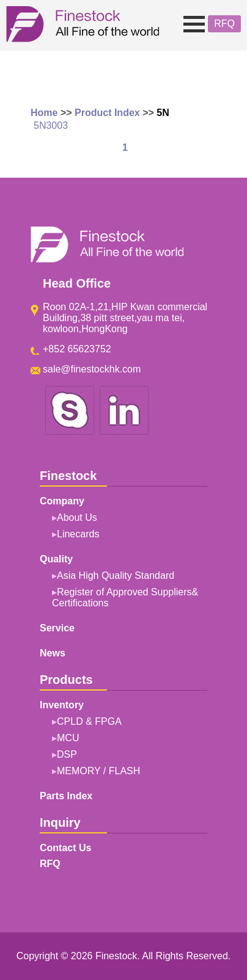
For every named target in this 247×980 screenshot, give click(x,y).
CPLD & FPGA (89, 721)
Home (44, 113)
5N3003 (51, 125)
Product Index (107, 113)
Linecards (78, 534)
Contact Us (65, 848)
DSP (67, 754)
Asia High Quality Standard (116, 575)
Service (57, 628)
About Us (77, 517)
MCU (68, 738)
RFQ (224, 24)
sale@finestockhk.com (92, 369)
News (53, 653)
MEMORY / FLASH (98, 771)
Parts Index (66, 796)
